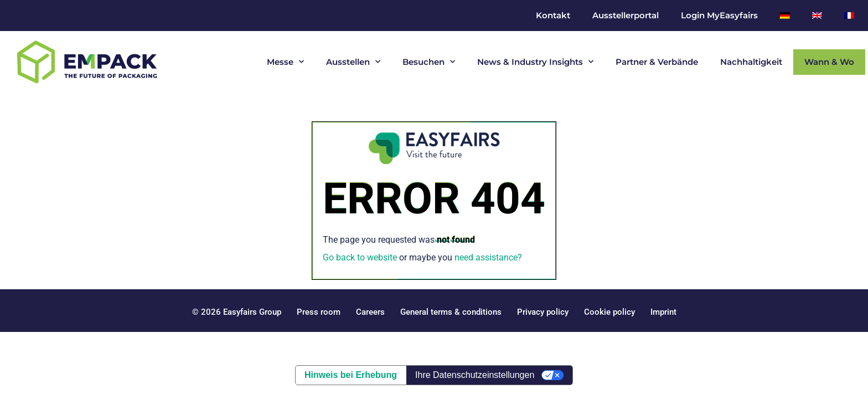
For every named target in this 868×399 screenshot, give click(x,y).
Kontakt (553, 15)
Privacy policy (543, 312)
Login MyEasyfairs (719, 15)
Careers (370, 312)
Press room (317, 312)
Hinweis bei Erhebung (351, 375)
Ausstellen (353, 62)
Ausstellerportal (626, 15)
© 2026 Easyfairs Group (237, 312)
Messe (285, 62)
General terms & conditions (451, 312)
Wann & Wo (829, 62)
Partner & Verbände (657, 62)
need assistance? (488, 257)
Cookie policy (609, 312)
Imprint (663, 312)
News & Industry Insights (535, 62)
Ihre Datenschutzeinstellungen (475, 375)
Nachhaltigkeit (751, 62)
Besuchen (429, 62)
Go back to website (360, 257)
